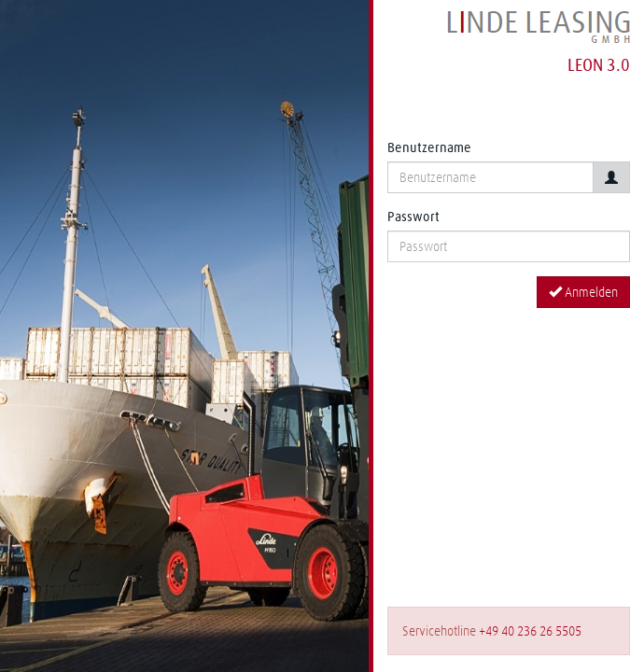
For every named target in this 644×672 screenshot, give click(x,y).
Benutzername (429, 147)
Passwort (413, 217)
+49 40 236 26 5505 (530, 631)
